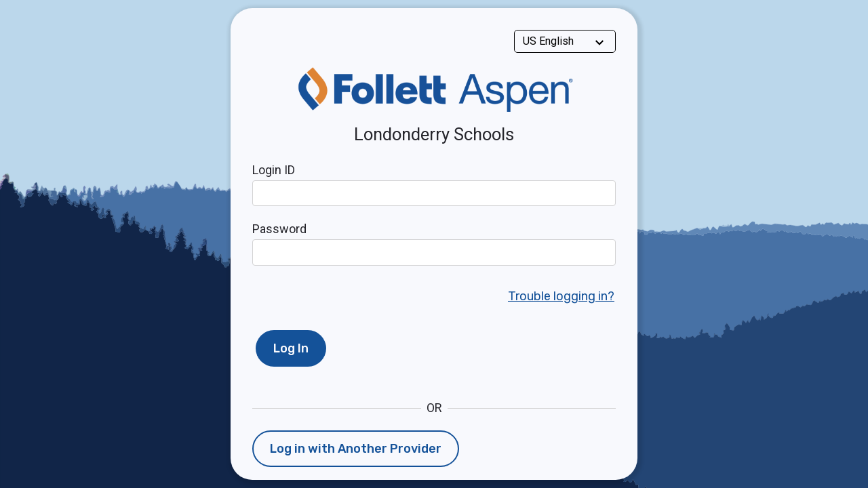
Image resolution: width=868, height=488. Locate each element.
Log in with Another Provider (356, 449)
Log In (291, 348)
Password (279, 229)
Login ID (274, 170)
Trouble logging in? (561, 296)
